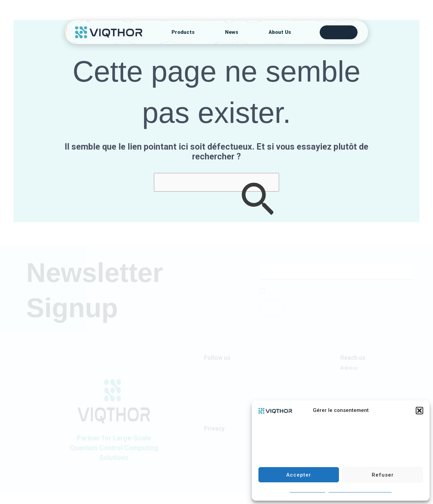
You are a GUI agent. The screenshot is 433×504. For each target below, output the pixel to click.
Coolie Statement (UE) (229, 448)
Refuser (383, 475)
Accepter (299, 475)
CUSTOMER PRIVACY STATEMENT (360, 490)
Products (183, 32)
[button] (419, 411)
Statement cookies (308, 490)
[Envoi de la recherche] (257, 201)
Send (273, 307)
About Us (280, 32)
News (232, 32)
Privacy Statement (224, 438)
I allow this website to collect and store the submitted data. (327, 291)
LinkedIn (213, 368)
